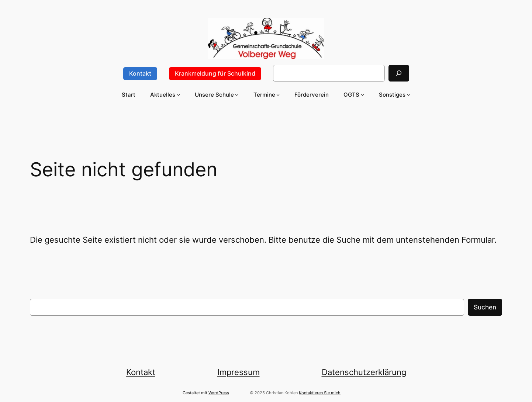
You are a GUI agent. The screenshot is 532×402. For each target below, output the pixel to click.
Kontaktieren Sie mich (320, 393)
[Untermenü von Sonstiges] (409, 95)
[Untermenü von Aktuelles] (178, 95)
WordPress (219, 393)
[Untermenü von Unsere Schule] (237, 95)
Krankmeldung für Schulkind (215, 73)
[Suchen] (399, 73)
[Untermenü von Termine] (278, 95)
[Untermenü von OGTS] (362, 95)
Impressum (239, 372)
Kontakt (140, 73)
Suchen (485, 307)
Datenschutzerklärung (364, 372)
